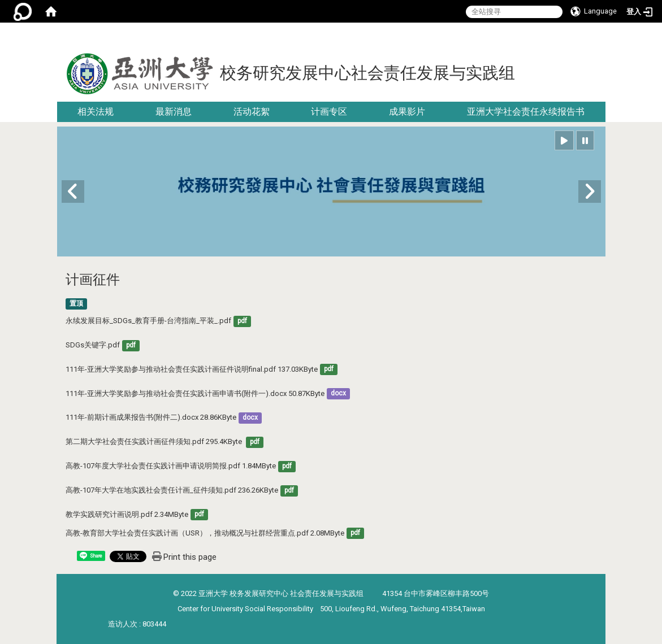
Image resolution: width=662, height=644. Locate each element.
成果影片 (407, 112)
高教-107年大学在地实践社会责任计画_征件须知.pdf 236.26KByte (172, 490)
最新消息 (174, 112)
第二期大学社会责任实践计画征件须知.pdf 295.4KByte (155, 441)
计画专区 (329, 112)
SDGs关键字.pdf (93, 345)
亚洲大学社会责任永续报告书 (526, 112)
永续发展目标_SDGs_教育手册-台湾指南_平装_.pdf (148, 321)
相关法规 (96, 112)
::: (601, 36)
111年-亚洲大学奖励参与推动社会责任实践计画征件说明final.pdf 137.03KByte (192, 369)
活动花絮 (252, 112)
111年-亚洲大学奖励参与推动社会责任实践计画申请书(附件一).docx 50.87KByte (195, 393)
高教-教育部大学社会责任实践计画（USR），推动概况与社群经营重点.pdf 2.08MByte (205, 533)
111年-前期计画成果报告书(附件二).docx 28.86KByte (151, 417)
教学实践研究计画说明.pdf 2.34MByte (127, 514)
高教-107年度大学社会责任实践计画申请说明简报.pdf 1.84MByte (171, 466)
